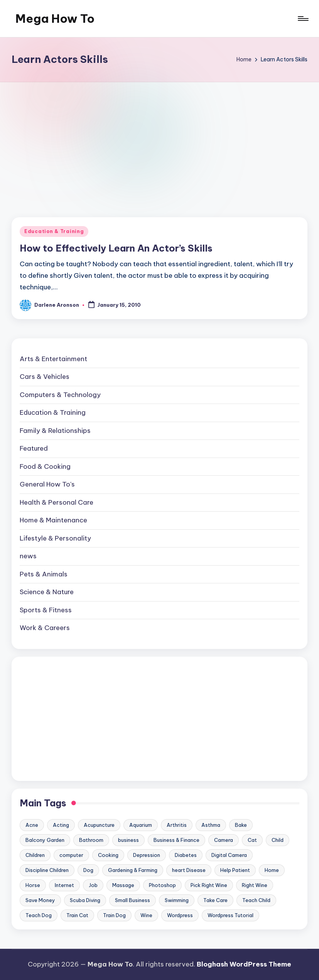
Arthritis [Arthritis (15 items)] (177, 825)
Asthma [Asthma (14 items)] (211, 825)
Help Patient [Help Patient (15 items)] (235, 870)
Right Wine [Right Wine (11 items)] (255, 885)
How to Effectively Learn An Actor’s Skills (116, 248)
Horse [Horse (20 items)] (33, 885)
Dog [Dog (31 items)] (88, 870)
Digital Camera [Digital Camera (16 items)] (229, 855)
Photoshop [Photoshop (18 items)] (162, 885)
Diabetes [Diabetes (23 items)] (186, 855)
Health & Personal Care (57, 502)
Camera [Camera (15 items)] (224, 840)
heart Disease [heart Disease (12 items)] (189, 870)
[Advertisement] (159, 140)
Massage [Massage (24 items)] (123, 885)
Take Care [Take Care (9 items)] (215, 900)
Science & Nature (47, 592)
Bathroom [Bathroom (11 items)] (91, 840)
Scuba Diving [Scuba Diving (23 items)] (85, 900)
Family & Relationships (55, 431)
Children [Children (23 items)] (35, 855)
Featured (34, 448)
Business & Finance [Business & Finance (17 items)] (176, 840)
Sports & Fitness (46, 610)
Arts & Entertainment (53, 359)
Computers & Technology (60, 395)
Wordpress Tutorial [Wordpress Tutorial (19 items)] (230, 915)
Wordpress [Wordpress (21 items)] (180, 915)
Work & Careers (45, 628)
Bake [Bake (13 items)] (241, 825)
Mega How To (55, 19)
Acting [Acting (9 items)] (61, 825)
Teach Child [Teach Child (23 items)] (256, 900)
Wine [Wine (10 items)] (146, 915)
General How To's (47, 484)
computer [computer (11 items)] (71, 855)
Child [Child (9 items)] (278, 840)
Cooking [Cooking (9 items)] (108, 855)
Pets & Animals (44, 574)
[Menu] (303, 19)
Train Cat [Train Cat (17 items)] (77, 915)
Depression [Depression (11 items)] (147, 855)
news (28, 556)
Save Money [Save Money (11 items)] (40, 900)
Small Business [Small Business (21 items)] (132, 900)
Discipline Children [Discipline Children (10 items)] (47, 870)
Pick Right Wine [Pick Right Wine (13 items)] (209, 885)
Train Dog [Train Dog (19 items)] (114, 915)
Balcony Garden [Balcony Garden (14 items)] (45, 840)
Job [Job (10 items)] (93, 885)
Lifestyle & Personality (55, 538)
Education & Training (54, 231)
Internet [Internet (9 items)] (64, 885)
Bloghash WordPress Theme (244, 964)
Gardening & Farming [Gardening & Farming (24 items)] (133, 870)
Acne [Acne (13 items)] (32, 825)
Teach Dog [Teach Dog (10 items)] (39, 915)
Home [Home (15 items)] (272, 870)
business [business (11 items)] (128, 840)
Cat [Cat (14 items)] (252, 840)
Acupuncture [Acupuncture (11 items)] (99, 825)
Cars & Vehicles (45, 377)
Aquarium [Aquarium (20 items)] (141, 825)
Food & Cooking (45, 466)
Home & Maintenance (53, 520)
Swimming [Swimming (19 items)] (177, 900)
